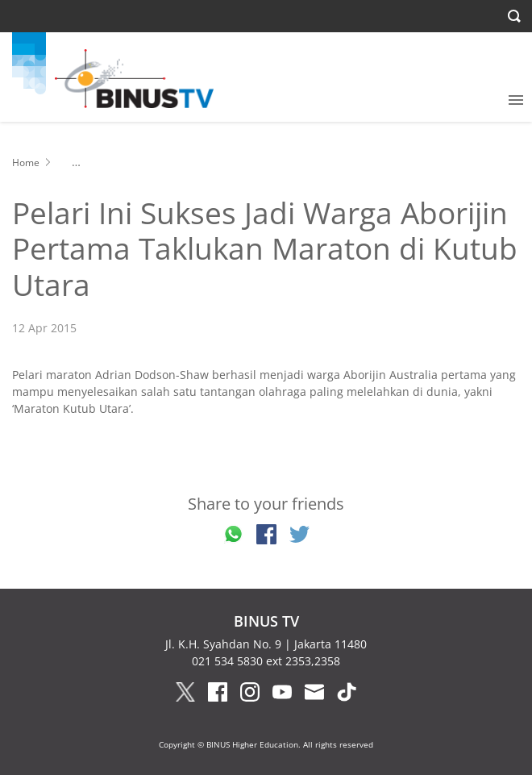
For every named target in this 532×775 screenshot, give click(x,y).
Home (26, 162)
